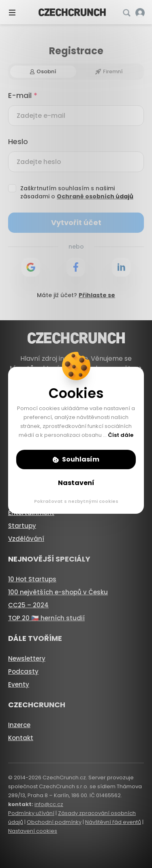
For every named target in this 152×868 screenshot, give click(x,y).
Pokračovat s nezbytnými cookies (76, 501)
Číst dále (121, 435)
